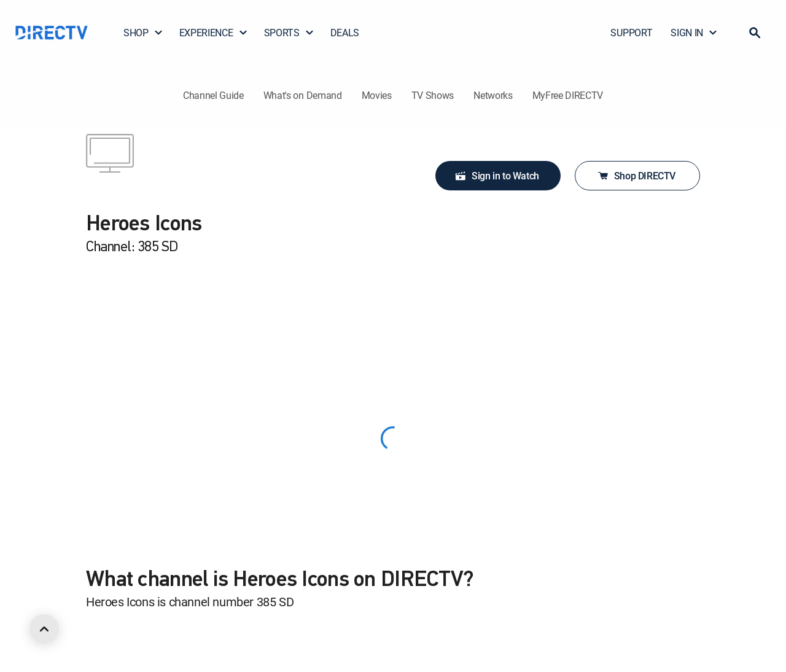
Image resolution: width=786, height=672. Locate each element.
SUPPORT (631, 33)
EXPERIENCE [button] (214, 33)
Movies (377, 95)
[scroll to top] (44, 629)
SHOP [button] (143, 33)
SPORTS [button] (289, 33)
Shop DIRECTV (636, 176)
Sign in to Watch (497, 176)
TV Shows (433, 95)
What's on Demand (303, 95)
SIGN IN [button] (694, 33)
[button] (755, 33)
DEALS (345, 33)
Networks (493, 95)
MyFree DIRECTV (568, 95)
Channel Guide (213, 95)
